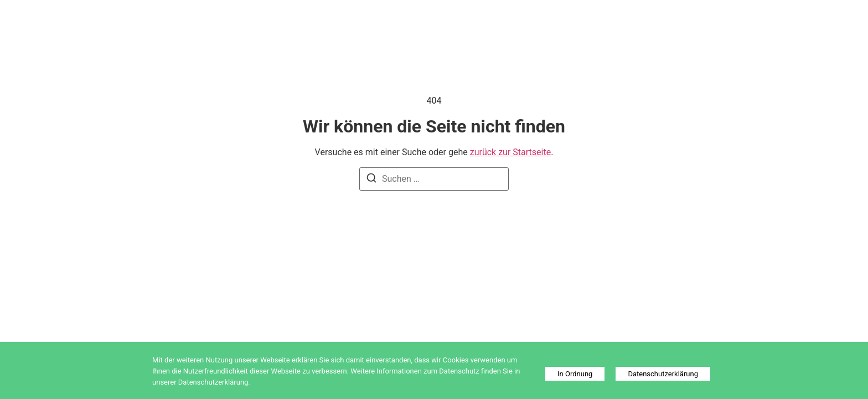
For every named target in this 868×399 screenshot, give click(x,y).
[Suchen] (371, 180)
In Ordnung (575, 374)
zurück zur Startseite (510, 152)
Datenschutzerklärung (663, 374)
